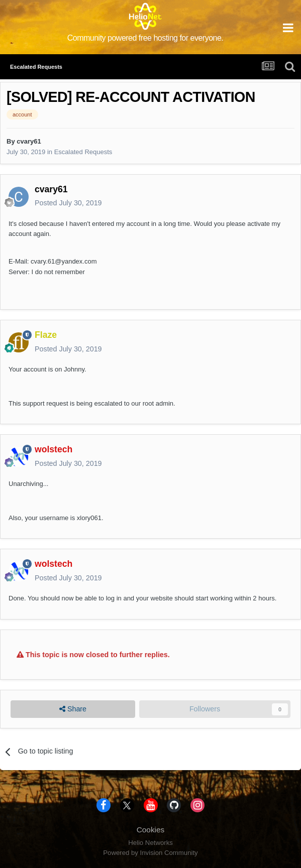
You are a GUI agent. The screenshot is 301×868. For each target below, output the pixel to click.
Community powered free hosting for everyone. (145, 38)
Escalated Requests (83, 152)
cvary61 (29, 141)
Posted (68, 203)
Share (73, 709)
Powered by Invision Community (150, 853)
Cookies (151, 830)
